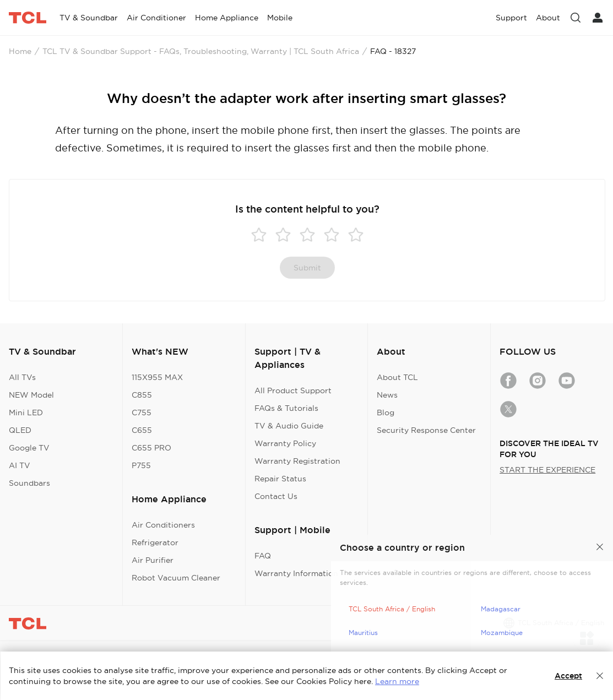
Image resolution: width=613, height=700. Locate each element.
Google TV (29, 448)
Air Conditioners (163, 525)
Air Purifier (153, 560)
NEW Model (31, 395)
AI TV (20, 465)
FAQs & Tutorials (286, 408)
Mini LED (26, 413)
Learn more (397, 681)
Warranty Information (296, 573)
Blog (386, 413)
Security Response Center (426, 430)
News (387, 395)
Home (20, 51)
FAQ (263, 556)
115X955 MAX (157, 377)
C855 (142, 395)
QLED (20, 430)
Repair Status (280, 479)
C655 (142, 430)
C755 (142, 413)
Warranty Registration (297, 461)
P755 (141, 465)
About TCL (397, 377)
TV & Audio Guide (289, 426)
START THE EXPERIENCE (547, 470)
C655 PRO (151, 448)
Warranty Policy (285, 443)
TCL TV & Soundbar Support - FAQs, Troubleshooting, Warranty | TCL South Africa (201, 51)
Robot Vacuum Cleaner (176, 578)
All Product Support (293, 390)
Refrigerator (155, 542)
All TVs (22, 377)
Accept (568, 676)
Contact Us (276, 496)
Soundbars (29, 483)
